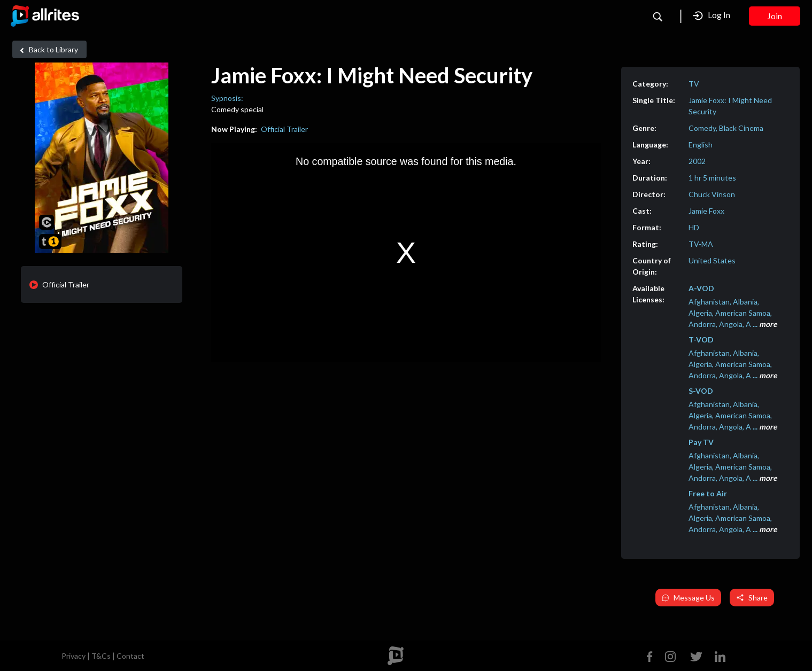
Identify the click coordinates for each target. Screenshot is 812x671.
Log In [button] (712, 15)
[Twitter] (696, 655)
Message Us (688, 598)
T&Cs (101, 656)
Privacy (74, 656)
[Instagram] (670, 655)
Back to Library (47, 50)
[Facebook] (652, 655)
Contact (130, 656)
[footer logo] (396, 656)
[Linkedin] (718, 655)
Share (752, 598)
